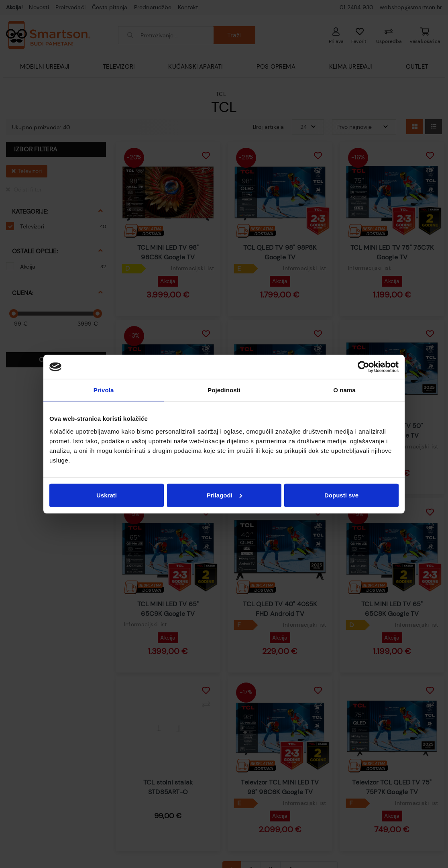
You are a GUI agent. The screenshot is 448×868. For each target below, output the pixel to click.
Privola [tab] (104, 390)
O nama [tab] (344, 390)
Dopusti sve (341, 495)
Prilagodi (224, 495)
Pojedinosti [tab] (224, 390)
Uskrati (107, 495)
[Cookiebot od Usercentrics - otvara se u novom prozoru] (363, 367)
